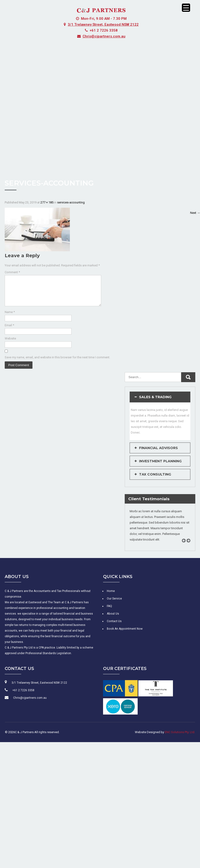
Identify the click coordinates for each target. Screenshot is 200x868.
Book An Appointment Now (124, 634)
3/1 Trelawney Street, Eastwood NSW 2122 (103, 25)
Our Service (114, 604)
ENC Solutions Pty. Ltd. (180, 738)
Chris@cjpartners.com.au (104, 36)
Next (195, 213)
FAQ (109, 612)
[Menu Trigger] (186, 8)
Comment (12, 272)
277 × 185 (47, 202)
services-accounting (71, 202)
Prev (185, 552)
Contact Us (114, 627)
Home (111, 597)
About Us (113, 619)
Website (10, 344)
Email (9, 331)
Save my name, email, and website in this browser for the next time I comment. (57, 363)
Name (10, 318)
